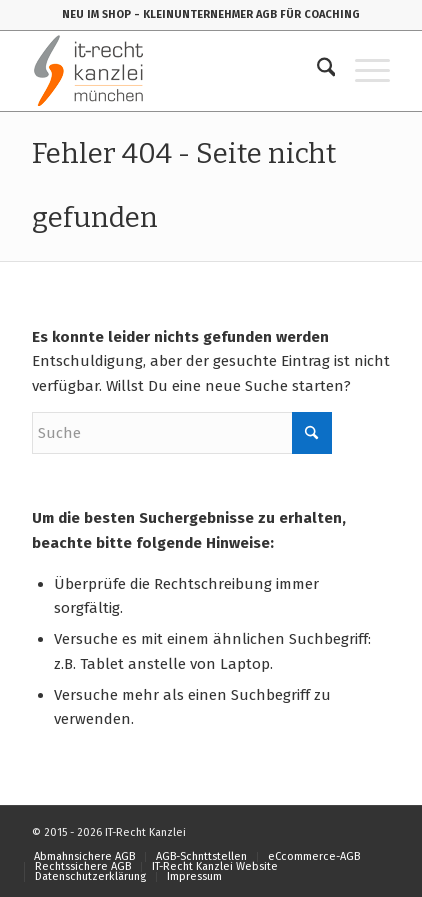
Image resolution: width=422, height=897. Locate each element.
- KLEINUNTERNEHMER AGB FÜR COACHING (247, 14)
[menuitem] (316, 71)
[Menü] (362, 71)
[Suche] (316, 71)
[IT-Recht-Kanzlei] (175, 71)
